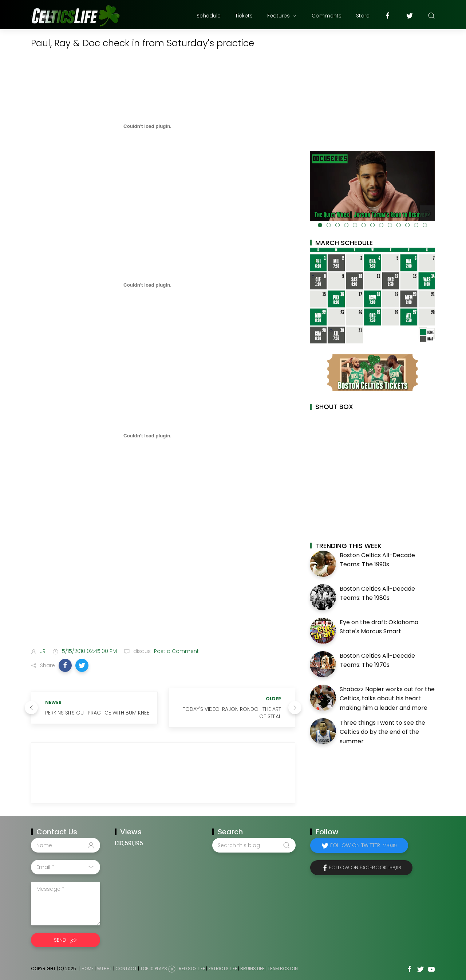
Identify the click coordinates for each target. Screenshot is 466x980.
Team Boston (283, 969)
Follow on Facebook (365, 867)
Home (88, 969)
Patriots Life (223, 969)
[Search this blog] (254, 845)
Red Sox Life (192, 969)
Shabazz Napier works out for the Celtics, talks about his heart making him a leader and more (387, 698)
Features (282, 16)
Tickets (244, 16)
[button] (65, 665)
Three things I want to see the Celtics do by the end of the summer (382, 732)
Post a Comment (176, 651)
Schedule (209, 16)
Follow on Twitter (364, 845)
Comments (327, 16)
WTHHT (104, 969)
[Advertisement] (163, 585)
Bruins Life (252, 969)
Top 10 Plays (154, 969)
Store (363, 16)
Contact (126, 969)
